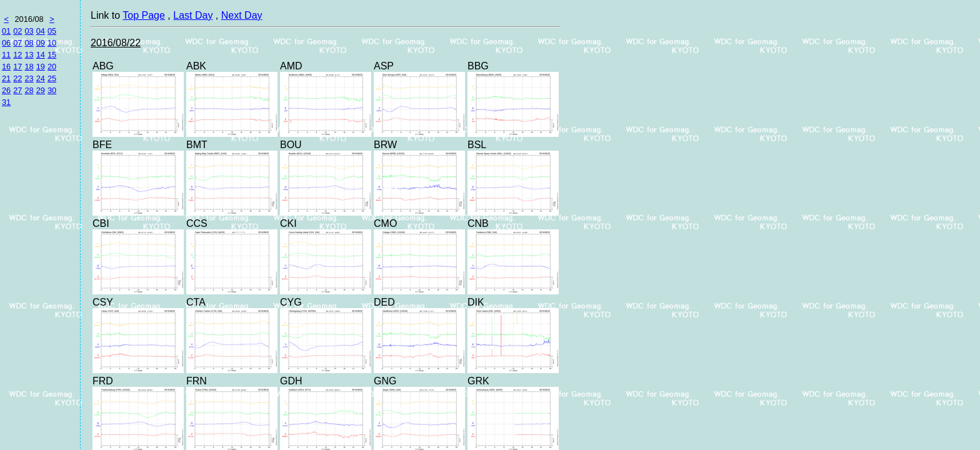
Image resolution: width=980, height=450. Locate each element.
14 (41, 55)
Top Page (144, 15)
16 (6, 67)
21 (6, 78)
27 (17, 90)
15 (52, 55)
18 (29, 67)
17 (17, 67)
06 (6, 43)
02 (17, 31)
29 (41, 90)
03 (29, 31)
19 (41, 67)
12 (17, 55)
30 (52, 90)
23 (29, 78)
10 (52, 43)
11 (6, 55)
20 (52, 67)
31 (6, 102)
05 (52, 31)
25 (52, 78)
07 (17, 43)
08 (29, 43)
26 (6, 90)
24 (41, 78)
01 (6, 31)
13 (29, 55)
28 (29, 90)
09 (41, 43)
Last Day (193, 15)
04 (41, 31)
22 (17, 78)
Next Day (242, 15)
